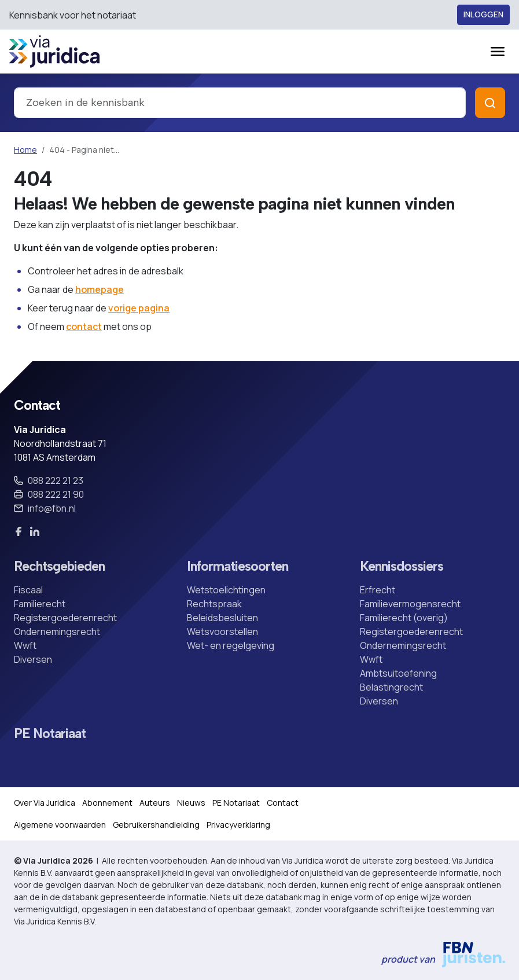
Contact (283, 803)
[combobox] (240, 103)
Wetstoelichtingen (226, 590)
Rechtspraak (214, 604)
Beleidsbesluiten (222, 618)
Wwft (25, 645)
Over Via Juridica (45, 803)
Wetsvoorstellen (222, 632)
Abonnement (107, 803)
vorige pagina (139, 308)
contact (84, 326)
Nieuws (191, 803)
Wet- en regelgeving (231, 645)
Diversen (33, 659)
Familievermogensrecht (410, 604)
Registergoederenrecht (65, 618)
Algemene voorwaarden (60, 825)
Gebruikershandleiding (156, 825)
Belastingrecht (391, 687)
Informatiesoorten (238, 566)
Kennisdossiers (402, 566)
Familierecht (40, 604)
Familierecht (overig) (404, 618)
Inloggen (483, 15)
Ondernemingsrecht (57, 632)
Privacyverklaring (238, 825)
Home (25, 150)
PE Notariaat (50, 734)
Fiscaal (28, 590)
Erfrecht (378, 590)
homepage (100, 289)
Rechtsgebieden (59, 566)
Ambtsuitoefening (398, 673)
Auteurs (155, 803)
